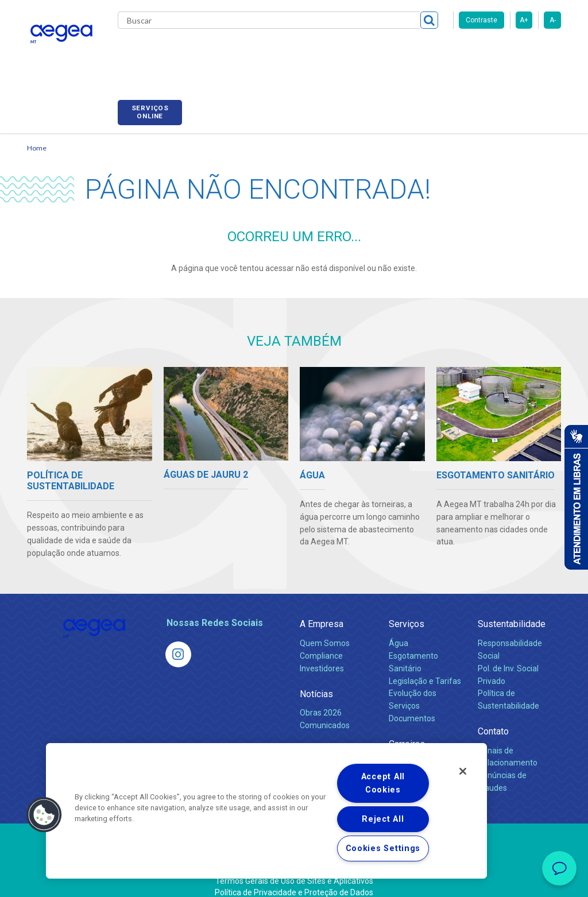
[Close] (463, 771)
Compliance (321, 643)
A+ (524, 20)
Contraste (481, 20)
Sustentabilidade (512, 611)
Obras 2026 (321, 699)
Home (37, 135)
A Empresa (322, 611)
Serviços (407, 611)
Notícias (316, 681)
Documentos (412, 706)
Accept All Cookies (383, 783)
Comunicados (325, 712)
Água (399, 630)
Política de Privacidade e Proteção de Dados (294, 880)
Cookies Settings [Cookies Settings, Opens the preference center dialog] (383, 848)
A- (553, 20)
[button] (44, 815)
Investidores (322, 655)
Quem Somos (325, 630)
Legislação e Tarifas (425, 668)
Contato (493, 719)
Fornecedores (446, 52)
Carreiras (385, 52)
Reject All (383, 819)
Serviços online (529, 53)
